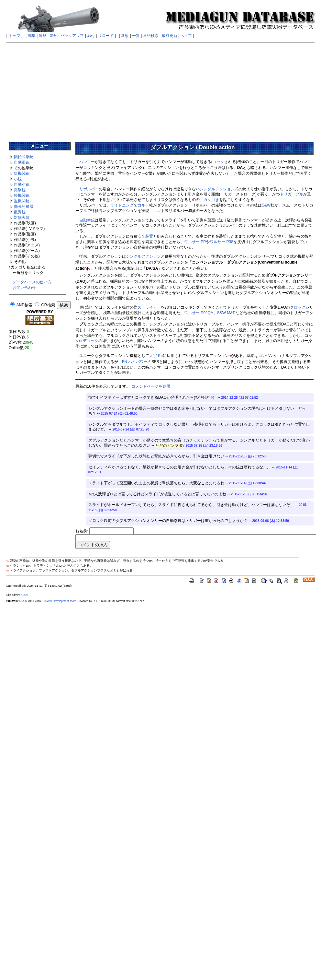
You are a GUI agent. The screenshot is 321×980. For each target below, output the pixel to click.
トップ (15, 36)
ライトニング (122, 205)
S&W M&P (226, 313)
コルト (143, 205)
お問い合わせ (24, 288)
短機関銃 (22, 173)
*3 (230, 356)
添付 (91, 36)
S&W (266, 205)
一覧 (136, 36)
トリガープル (292, 194)
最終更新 (170, 36)
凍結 (43, 36)
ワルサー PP (195, 242)
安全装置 (145, 236)
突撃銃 (20, 190)
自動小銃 (22, 184)
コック (218, 162)
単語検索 (151, 36)
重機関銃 (22, 201)
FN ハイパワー (135, 362)
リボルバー (89, 189)
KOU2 (24, 595)
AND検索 (24, 305)
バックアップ (72, 36)
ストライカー (149, 307)
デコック (91, 341)
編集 (32, 36)
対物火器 (22, 218)
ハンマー (87, 162)
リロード (106, 36)
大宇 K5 (156, 356)
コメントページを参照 (151, 386)
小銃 (18, 179)
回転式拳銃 (24, 157)
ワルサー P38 (221, 242)
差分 (53, 36)
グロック (298, 307)
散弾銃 (20, 212)
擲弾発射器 (24, 207)
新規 (125, 36)
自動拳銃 (22, 162)
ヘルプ (186, 36)
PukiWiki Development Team (59, 601)
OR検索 (48, 305)
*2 (89, 269)
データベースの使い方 (32, 282)
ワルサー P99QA (199, 313)
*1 (88, 179)
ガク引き (211, 200)
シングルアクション (217, 189)
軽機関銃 (22, 195)
